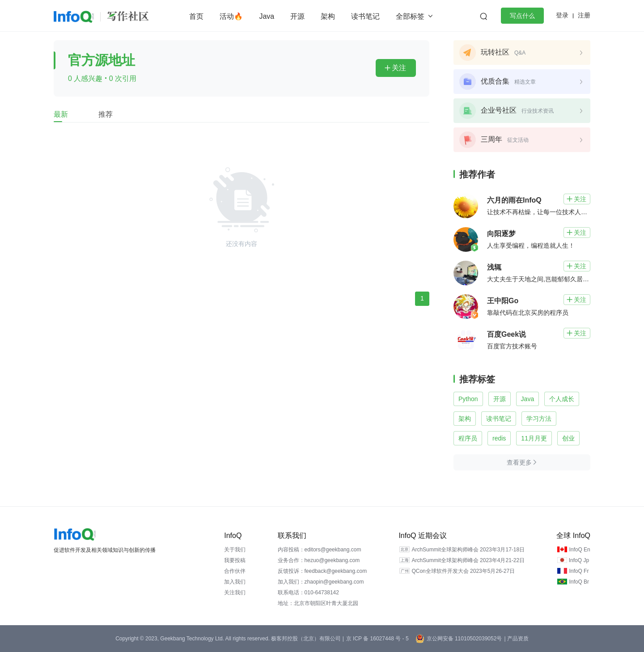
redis (499, 438)
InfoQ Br (579, 582)
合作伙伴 (235, 571)
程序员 (468, 438)
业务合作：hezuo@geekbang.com (319, 560)
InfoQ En (579, 550)
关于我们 (235, 550)
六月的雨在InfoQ (514, 200)
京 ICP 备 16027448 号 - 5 (377, 639)
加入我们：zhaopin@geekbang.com (321, 582)
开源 (297, 16)
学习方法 (539, 419)
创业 (568, 438)
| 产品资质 (516, 639)
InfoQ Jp (579, 560)
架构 (328, 16)
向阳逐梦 (501, 234)
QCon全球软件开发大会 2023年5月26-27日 (463, 571)
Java (267, 16)
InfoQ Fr (579, 571)
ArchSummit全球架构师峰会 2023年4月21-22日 (468, 560)
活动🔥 (231, 16)
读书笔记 (365, 16)
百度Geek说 (506, 334)
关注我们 (235, 593)
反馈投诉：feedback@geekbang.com (322, 571)
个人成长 (562, 399)
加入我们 (235, 582)
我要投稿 (235, 560)
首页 (196, 16)
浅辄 (494, 267)
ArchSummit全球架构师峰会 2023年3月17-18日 (468, 550)
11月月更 (534, 438)
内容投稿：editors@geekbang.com (320, 550)
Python (468, 399)
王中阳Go (503, 301)
